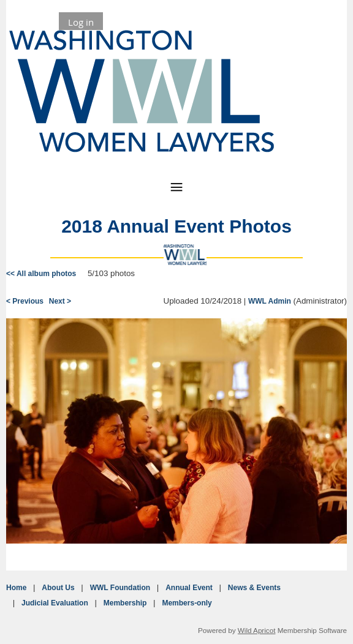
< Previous (25, 301)
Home (16, 588)
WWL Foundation (120, 588)
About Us (58, 588)
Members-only (187, 603)
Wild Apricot (257, 630)
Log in (81, 22)
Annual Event (189, 588)
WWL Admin (270, 301)
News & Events (254, 588)
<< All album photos (41, 274)
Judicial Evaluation (55, 603)
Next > (60, 301)
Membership (125, 603)
